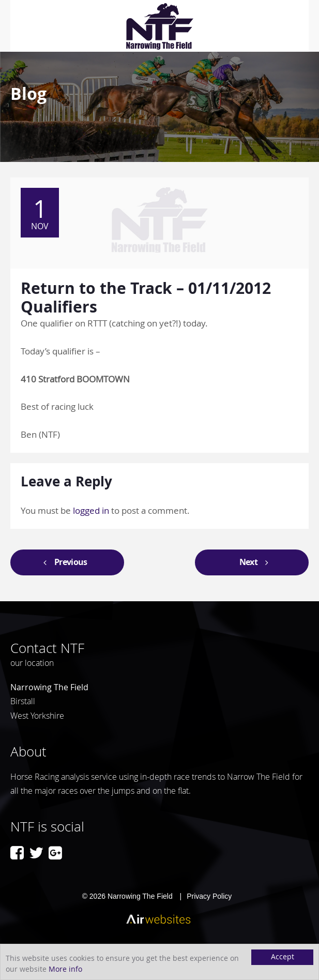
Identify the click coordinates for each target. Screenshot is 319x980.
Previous (63, 562)
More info (65, 969)
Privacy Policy (209, 896)
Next (256, 562)
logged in (91, 510)
